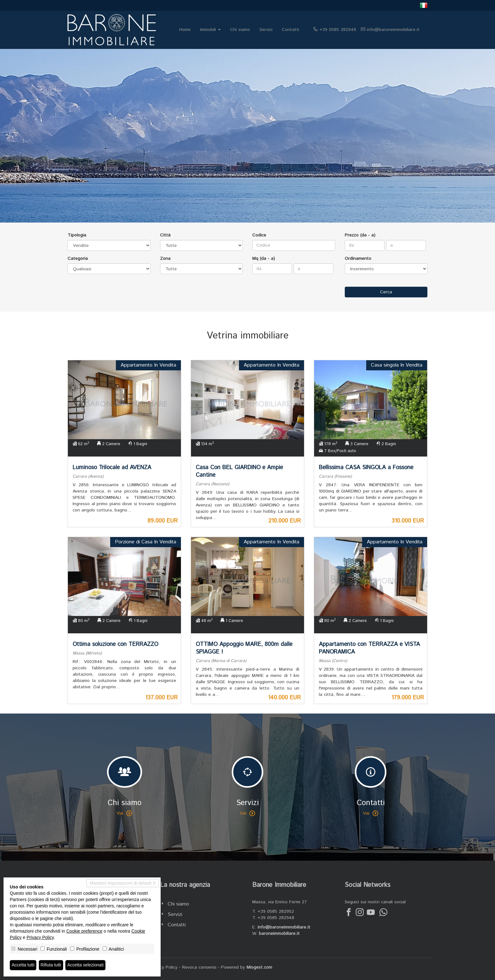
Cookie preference (84, 931)
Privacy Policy (164, 967)
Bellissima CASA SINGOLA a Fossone (366, 468)
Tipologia (77, 235)
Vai (124, 813)
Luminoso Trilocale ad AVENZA (112, 468)
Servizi (266, 30)
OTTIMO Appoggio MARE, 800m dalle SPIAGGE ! (244, 648)
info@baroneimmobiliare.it (393, 30)
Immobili (210, 30)
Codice (259, 235)
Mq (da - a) (264, 259)
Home (185, 30)
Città (165, 235)
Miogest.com (259, 967)
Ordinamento (358, 259)
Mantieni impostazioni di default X (123, 883)
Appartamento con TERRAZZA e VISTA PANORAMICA (369, 648)
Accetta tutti (23, 965)
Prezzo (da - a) (360, 235)
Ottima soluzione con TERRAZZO (115, 644)
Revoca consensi (199, 967)
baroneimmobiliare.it (279, 934)
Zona (165, 259)
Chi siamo (240, 30)
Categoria (78, 259)
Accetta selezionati (86, 965)
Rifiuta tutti (51, 965)
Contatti (291, 30)
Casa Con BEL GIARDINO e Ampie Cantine (239, 471)
